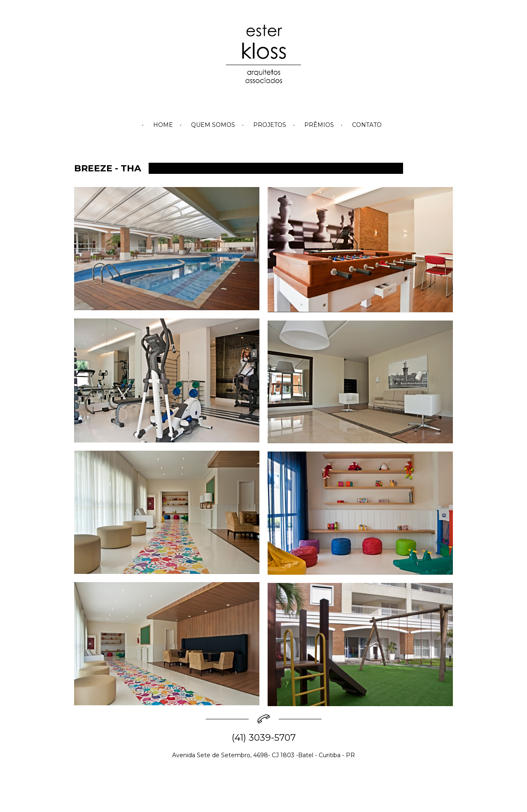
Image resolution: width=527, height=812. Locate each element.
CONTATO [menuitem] (367, 125)
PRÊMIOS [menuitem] (319, 125)
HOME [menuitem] (163, 125)
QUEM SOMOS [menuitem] (213, 125)
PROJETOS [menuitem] (270, 125)
